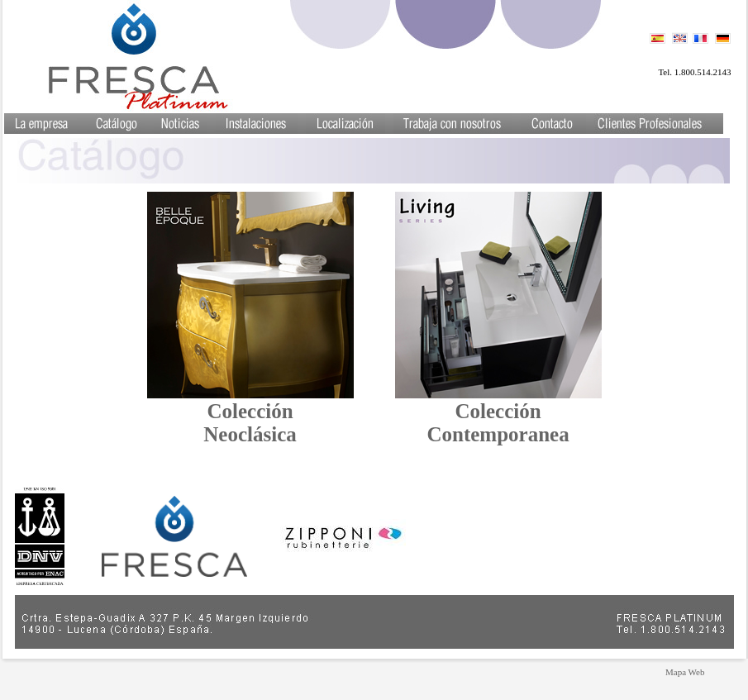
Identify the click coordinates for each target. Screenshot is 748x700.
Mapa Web (685, 672)
